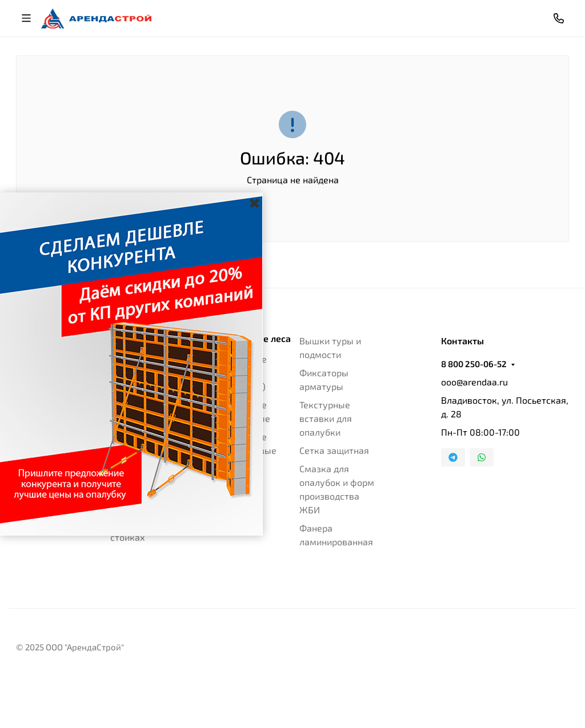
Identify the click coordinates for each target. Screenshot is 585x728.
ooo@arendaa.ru (474, 382)
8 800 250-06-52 (474, 364)
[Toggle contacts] (559, 18)
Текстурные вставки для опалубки (326, 418)
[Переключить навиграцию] (26, 18)
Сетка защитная (334, 450)
